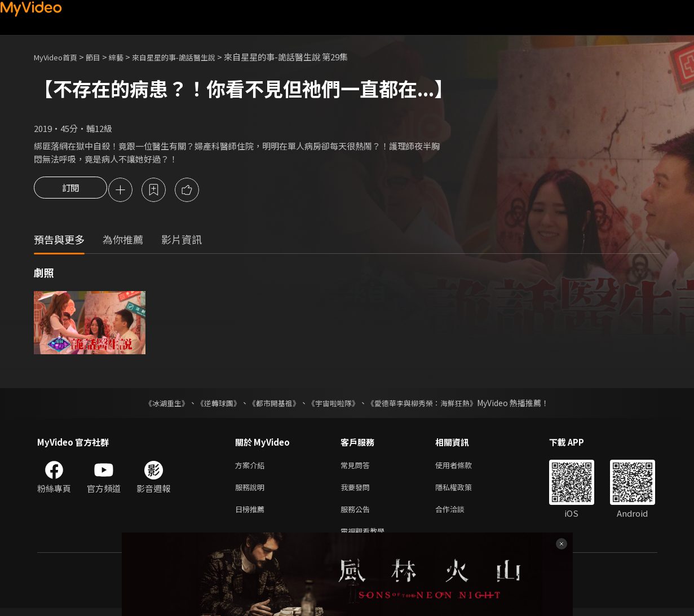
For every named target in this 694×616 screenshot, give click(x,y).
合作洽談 (459, 514)
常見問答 (357, 467)
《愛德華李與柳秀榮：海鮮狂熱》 (430, 404)
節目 (102, 57)
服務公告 (357, 514)
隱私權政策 (463, 490)
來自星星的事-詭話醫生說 (193, 57)
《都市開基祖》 (272, 404)
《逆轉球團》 (213, 404)
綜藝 (127, 57)
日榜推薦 (252, 514)
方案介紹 (252, 467)
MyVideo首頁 (59, 57)
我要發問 (357, 490)
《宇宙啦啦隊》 (335, 404)
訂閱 (70, 191)
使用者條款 (463, 467)
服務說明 (252, 490)
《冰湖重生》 (157, 404)
